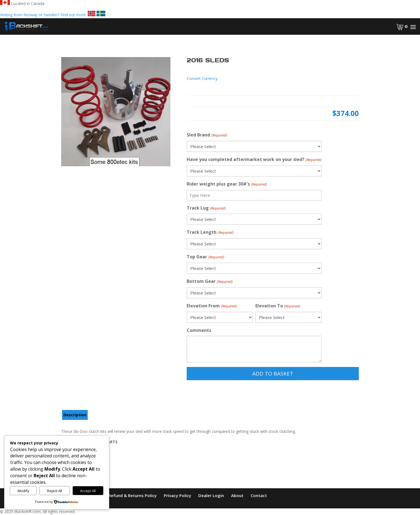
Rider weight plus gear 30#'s (227, 184)
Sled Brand (207, 135)
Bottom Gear (210, 282)
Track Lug (206, 208)
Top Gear (205, 257)
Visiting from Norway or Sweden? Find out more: (53, 15)
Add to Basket (273, 374)
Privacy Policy (177, 495)
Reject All (55, 491)
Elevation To (278, 306)
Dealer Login (211, 495)
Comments (199, 330)
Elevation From (212, 306)
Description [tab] (75, 415)
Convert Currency (202, 78)
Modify (23, 491)
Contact (259, 495)
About (237, 495)
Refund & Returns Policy (133, 495)
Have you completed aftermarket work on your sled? (254, 160)
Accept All (88, 491)
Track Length (210, 233)
